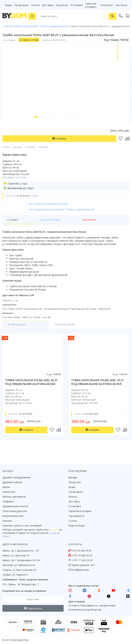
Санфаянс (8, 501)
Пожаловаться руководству (85, 610)
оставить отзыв (29, 39)
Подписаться (33, 608)
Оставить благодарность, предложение (92, 606)
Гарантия (43, 156)
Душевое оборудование (16, 477)
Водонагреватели (13, 516)
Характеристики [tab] (35, 229)
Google (53, 533)
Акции (8, 5)
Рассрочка (62, 5)
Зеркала (7, 521)
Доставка (48, 5)
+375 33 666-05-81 (82, 555)
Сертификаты (76, 516)
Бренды (73, 477)
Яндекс (6, 536)
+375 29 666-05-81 (81, 551)
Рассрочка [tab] (59, 229)
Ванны (6, 487)
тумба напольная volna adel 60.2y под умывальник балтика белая (31, 392)
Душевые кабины (12, 482)
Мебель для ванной (14, 497)
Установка (76, 5)
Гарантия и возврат (91, 5)
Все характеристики (14, 187)
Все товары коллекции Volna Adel (48, 213)
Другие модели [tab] (18, 334)
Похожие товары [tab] (49, 334)
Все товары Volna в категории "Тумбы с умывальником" (62, 219)
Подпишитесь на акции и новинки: (24, 591)
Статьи (73, 521)
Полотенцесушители (15, 511)
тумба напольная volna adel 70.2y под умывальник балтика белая (98, 392)
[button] (33, 126)
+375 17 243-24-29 (82, 560)
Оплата (35, 5)
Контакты (121, 5)
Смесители (9, 492)
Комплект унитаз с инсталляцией (22, 525)
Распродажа (21, 5)
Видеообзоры (77, 525)
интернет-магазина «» (31, 530)
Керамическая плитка (15, 506)
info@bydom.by (80, 570)
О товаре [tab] (13, 229)
